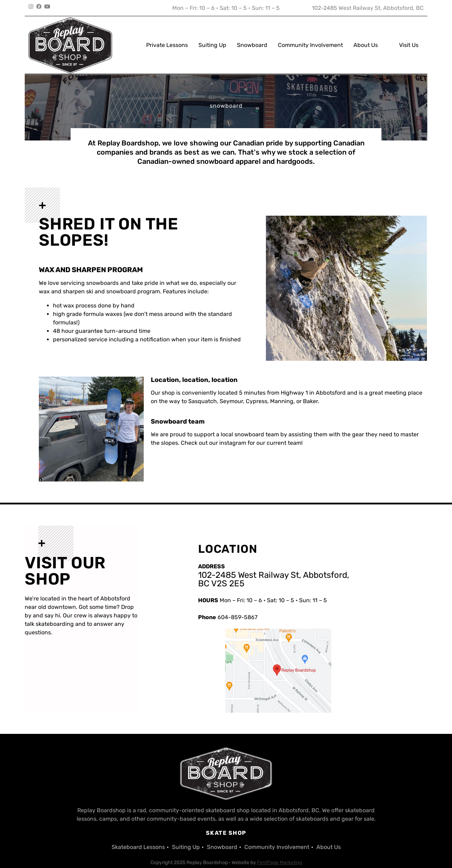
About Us (366, 38)
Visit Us (409, 38)
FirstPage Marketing (279, 849)
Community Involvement (310, 38)
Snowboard (252, 38)
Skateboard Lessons (138, 834)
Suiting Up (212, 38)
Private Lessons (167, 38)
